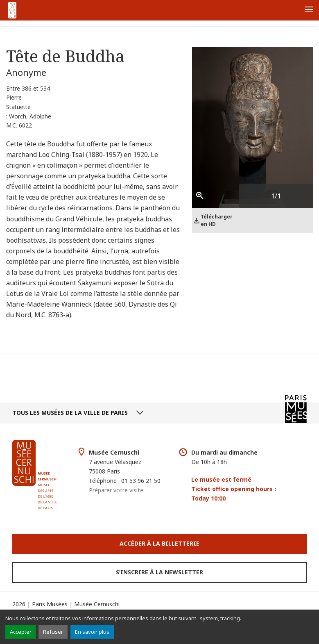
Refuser (53, 632)
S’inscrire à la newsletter (159, 572)
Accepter (21, 632)
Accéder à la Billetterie (159, 543)
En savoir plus (92, 632)
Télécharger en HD (217, 220)
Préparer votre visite (116, 490)
